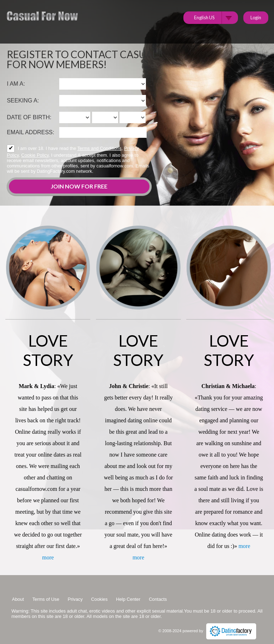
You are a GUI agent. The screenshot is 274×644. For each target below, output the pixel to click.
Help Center (128, 599)
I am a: (16, 84)
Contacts (158, 599)
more (48, 557)
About (18, 599)
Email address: (31, 132)
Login (256, 17)
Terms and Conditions (100, 148)
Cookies (99, 599)
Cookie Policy (35, 155)
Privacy (75, 599)
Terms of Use (46, 599)
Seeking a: (23, 100)
